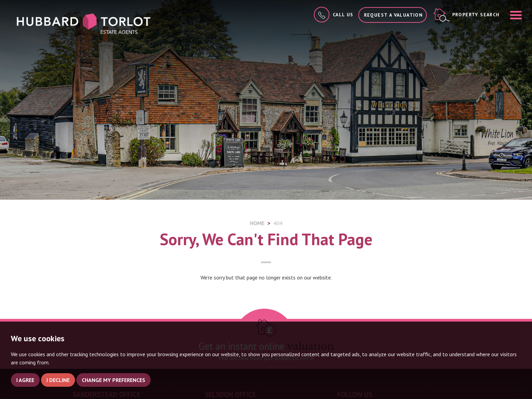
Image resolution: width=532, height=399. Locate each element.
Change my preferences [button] (113, 380)
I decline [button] (58, 380)
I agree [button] (25, 380)
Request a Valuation (394, 15)
